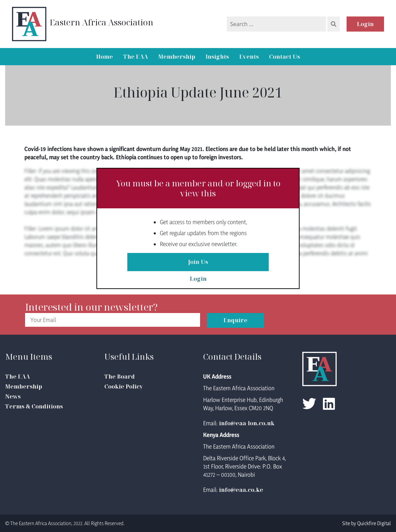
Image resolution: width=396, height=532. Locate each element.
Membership (177, 57)
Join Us (198, 262)
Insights (217, 57)
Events (249, 57)
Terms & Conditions (34, 406)
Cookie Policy (124, 386)
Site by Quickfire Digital (366, 523)
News (13, 396)
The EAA (136, 57)
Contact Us (284, 57)
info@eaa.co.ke (241, 490)
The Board (120, 377)
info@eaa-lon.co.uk (247, 423)
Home (104, 57)
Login (365, 24)
